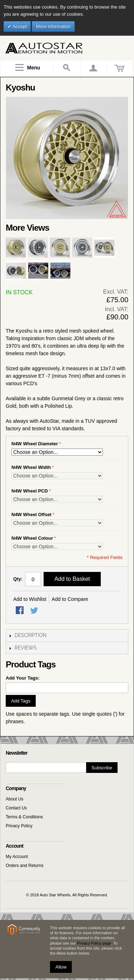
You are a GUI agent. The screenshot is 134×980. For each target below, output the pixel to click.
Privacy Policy (19, 826)
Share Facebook (20, 611)
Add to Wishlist (30, 599)
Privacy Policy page (94, 943)
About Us (14, 799)
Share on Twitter (35, 611)
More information (53, 26)
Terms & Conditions (24, 817)
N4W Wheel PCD (30, 491)
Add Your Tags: (23, 678)
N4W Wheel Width (31, 467)
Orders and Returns (24, 866)
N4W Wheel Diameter (35, 444)
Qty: (18, 579)
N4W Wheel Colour (32, 538)
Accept (19, 26)
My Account (17, 857)
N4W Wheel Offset (31, 514)
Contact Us (16, 808)
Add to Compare (70, 599)
